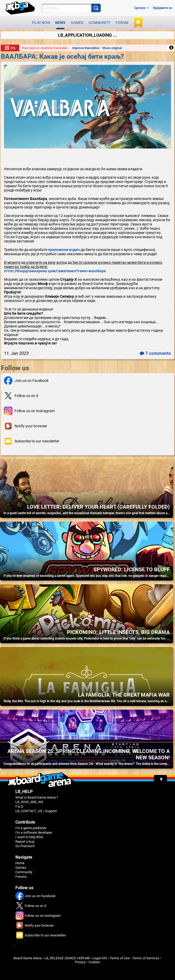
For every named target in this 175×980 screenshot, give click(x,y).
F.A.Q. (20, 806)
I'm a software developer (34, 832)
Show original (112, 48)
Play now (41, 23)
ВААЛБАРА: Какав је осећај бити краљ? (62, 56)
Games (77, 23)
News (60, 25)
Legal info (100, 958)
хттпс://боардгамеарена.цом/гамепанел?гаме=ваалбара (55, 271)
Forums (21, 877)
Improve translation (86, 48)
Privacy (80, 962)
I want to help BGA (29, 837)
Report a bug (25, 841)
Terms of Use (120, 958)
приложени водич (64, 250)
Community (99, 23)
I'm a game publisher (31, 828)
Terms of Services (146, 958)
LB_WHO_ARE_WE (29, 802)
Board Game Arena (28, 958)
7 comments (155, 353)
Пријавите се (162, 8)
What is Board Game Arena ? (37, 797)
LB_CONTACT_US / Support (36, 811)
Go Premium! (25, 846)
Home (20, 863)
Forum (122, 23)
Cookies (94, 962)
